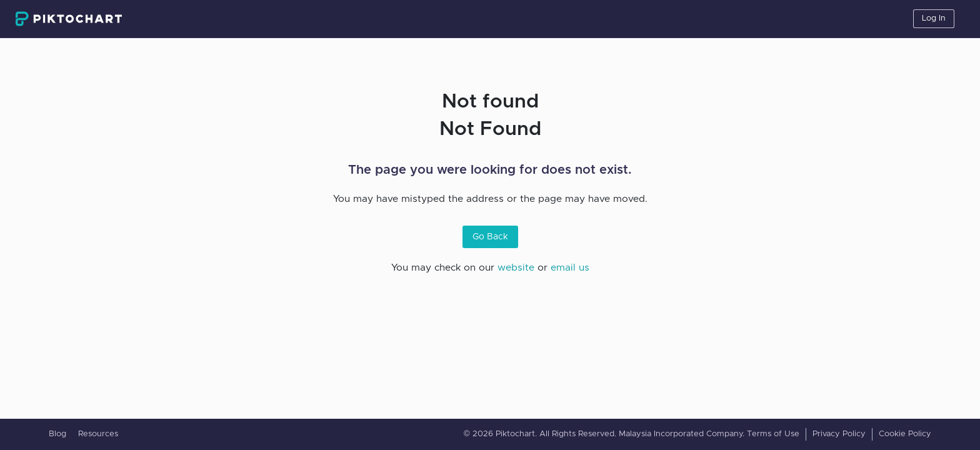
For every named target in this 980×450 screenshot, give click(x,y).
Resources (98, 434)
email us (570, 268)
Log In (934, 18)
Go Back (490, 237)
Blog (57, 434)
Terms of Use (773, 434)
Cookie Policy (905, 434)
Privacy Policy (839, 434)
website (516, 268)
